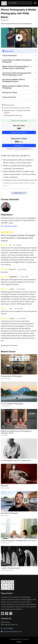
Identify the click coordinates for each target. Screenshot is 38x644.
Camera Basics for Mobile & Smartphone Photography (17, 61)
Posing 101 (5, 486)
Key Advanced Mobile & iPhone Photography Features (14, 81)
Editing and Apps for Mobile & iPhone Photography (16, 87)
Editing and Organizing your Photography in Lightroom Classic (16, 432)
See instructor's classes (9, 226)
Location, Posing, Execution (11, 568)
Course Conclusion (9, 97)
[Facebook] (7, 613)
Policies (19, 642)
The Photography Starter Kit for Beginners (16, 460)
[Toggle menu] (35, 3)
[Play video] (19, 38)
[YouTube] (3, 613)
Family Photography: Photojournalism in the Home (19, 541)
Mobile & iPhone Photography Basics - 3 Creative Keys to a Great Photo (17, 68)
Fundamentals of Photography (12, 376)
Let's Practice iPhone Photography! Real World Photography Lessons (17, 74)
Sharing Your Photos (10, 93)
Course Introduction (9, 55)
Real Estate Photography (10, 513)
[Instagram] (11, 613)
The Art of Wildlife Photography (12, 404)
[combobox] (20, 3)
